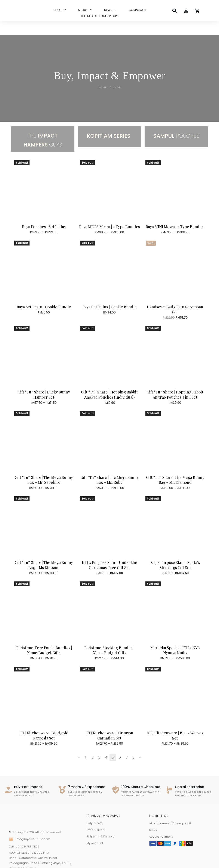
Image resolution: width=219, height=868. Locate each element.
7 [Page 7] (127, 743)
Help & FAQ (94, 810)
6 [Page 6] (120, 743)
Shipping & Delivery (101, 823)
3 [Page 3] (99, 743)
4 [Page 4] (106, 743)
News (153, 816)
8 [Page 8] (133, 743)
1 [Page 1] (86, 743)
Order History (96, 816)
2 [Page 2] (92, 743)
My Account (95, 829)
